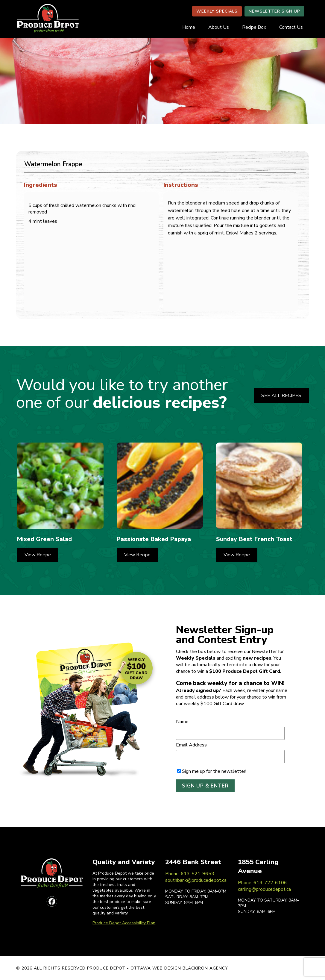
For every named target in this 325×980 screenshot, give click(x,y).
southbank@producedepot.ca (196, 880)
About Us (219, 27)
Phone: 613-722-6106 (262, 883)
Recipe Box (254, 27)
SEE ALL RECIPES (281, 396)
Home (189, 27)
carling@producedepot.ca (264, 889)
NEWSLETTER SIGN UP (274, 11)
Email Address (191, 745)
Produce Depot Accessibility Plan (124, 923)
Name (182, 722)
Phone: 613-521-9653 (190, 874)
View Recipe (38, 555)
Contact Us (291, 27)
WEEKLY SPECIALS (217, 11)
